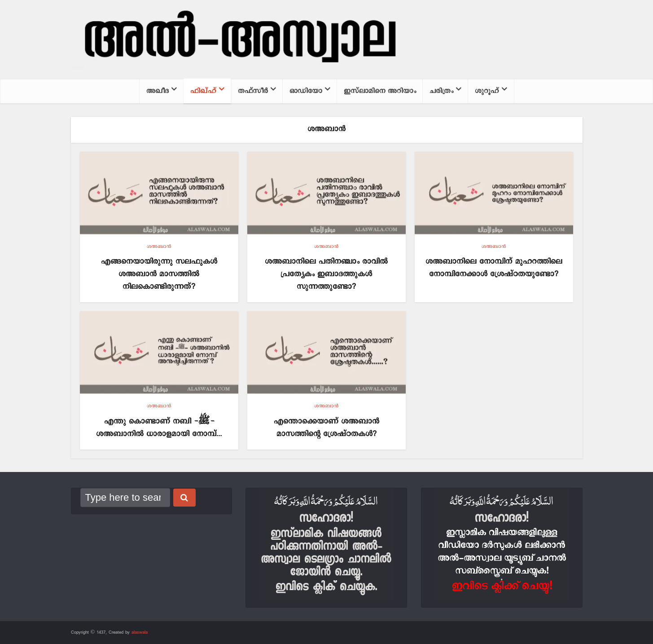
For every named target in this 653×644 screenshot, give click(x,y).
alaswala (140, 632)
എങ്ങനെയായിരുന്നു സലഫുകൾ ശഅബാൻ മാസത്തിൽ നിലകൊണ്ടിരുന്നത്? (159, 274)
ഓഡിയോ (306, 91)
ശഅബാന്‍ (159, 247)
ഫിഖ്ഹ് (203, 91)
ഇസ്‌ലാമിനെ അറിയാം (380, 91)
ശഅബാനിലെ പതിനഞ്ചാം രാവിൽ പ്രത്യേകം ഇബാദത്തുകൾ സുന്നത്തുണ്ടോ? (326, 274)
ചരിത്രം (441, 91)
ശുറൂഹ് (487, 91)
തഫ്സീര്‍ (253, 91)
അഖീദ (158, 91)
